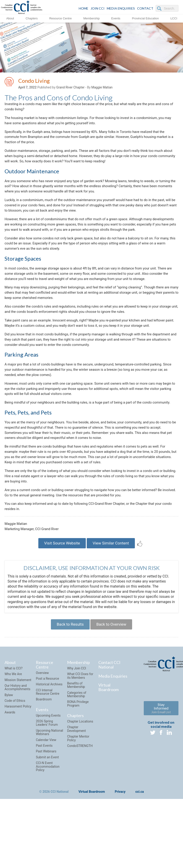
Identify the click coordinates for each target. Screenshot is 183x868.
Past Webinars (46, 803)
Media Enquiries (121, 8)
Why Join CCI (77, 720)
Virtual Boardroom (108, 739)
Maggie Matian (102, 88)
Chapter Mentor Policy (78, 790)
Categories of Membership (77, 746)
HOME (84, 8)
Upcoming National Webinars (49, 784)
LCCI (174, 18)
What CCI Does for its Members (80, 728)
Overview (42, 725)
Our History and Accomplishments (17, 740)
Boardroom (44, 751)
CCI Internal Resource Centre (48, 744)
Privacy (120, 844)
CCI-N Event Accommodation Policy (48, 819)
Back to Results (68, 676)
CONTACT (145, 8)
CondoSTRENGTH (80, 798)
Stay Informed (161, 760)
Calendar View (46, 792)
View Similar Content (113, 593)
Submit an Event (47, 809)
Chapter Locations (80, 774)
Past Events (44, 798)
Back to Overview (113, 676)
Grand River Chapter (70, 88)
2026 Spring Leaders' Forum (47, 775)
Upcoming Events (48, 767)
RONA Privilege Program (78, 756)
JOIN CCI (98, 8)
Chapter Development (76, 781)
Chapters (32, 18)
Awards (10, 764)
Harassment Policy (18, 759)
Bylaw (9, 747)
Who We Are (13, 726)
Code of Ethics (15, 753)
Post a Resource (47, 731)
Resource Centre (60, 18)
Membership (91, 18)
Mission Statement (18, 732)
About (10, 18)
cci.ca (140, 844)
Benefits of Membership (76, 737)
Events (116, 18)
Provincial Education (145, 18)
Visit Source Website (60, 593)
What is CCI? (14, 720)
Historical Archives (49, 736)
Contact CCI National (109, 717)
